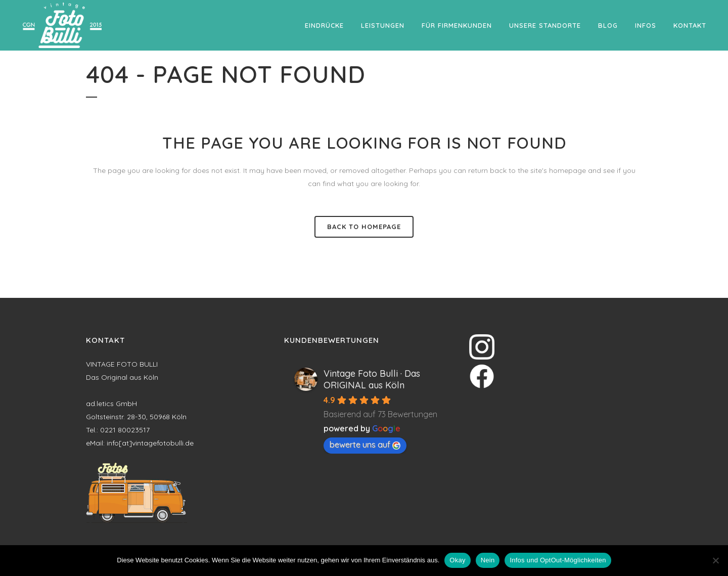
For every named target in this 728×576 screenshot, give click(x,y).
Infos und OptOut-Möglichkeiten (558, 560)
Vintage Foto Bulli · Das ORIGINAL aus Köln (372, 379)
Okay (457, 560)
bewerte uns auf (365, 445)
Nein (488, 560)
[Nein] (715, 560)
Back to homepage (364, 227)
